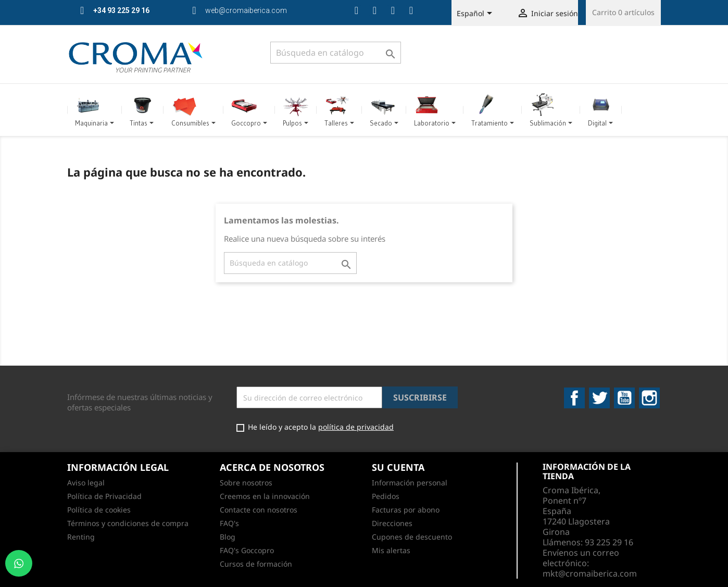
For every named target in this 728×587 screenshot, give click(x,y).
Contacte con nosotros (259, 510)
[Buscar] (336, 53)
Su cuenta (398, 467)
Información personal (410, 483)
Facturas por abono (406, 510)
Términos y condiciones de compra (128, 523)
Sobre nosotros (246, 483)
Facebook (574, 398)
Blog (228, 537)
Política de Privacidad (104, 496)
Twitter (599, 398)
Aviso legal (86, 483)
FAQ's (229, 523)
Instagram (649, 398)
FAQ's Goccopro (247, 550)
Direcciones (392, 523)
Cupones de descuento (412, 537)
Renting (81, 537)
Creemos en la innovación (265, 496)
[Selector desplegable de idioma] (476, 14)
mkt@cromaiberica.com (590, 573)
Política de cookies (99, 510)
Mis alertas (391, 550)
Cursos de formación (256, 564)
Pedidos (386, 496)
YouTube (624, 398)
